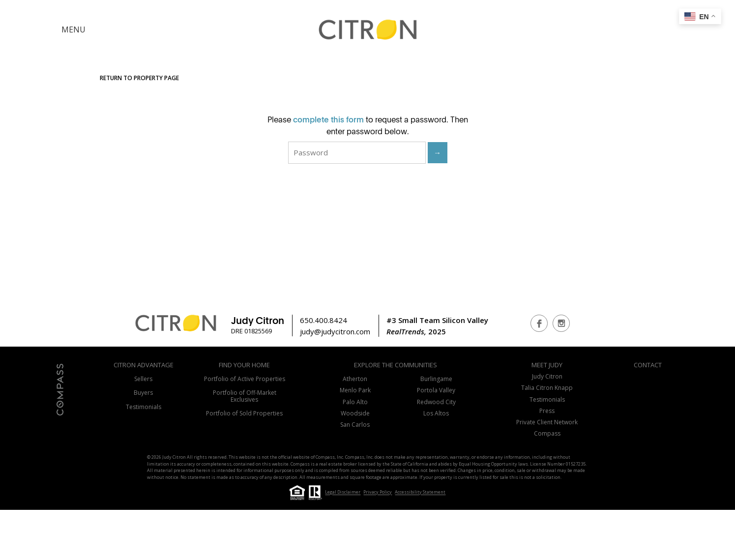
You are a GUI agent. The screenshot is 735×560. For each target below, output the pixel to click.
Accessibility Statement (420, 492)
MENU (73, 29)
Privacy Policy (378, 492)
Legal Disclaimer (343, 492)
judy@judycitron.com (335, 331)
